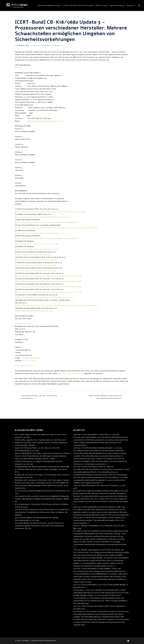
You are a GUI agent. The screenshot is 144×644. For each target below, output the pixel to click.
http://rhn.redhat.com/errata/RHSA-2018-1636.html (35, 271)
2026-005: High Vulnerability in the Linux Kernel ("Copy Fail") (96, 486)
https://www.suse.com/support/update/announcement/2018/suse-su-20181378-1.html (48, 292)
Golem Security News (30, 430)
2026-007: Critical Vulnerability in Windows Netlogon (93, 448)
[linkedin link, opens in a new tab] (128, 641)
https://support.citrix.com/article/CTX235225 (33, 255)
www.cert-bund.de (29, 361)
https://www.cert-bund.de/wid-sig (70, 374)
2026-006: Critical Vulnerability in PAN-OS (89, 467)
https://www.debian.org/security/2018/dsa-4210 (45, 121)
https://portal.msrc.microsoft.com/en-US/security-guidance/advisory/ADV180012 (47, 222)
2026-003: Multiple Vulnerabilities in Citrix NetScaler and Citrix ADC (99, 526)
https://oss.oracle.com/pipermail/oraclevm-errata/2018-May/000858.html (44, 298)
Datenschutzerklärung (117, 5)
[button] (139, 5)
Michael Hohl (24, 46)
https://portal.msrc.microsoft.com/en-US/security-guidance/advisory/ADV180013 (47, 238)
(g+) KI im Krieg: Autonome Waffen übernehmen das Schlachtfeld (39, 491)
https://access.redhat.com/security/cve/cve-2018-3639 (37, 244)
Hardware (46, 46)
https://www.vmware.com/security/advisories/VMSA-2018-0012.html (42, 217)
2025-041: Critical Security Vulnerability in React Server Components (99, 606)
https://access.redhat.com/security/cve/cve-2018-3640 (37, 249)
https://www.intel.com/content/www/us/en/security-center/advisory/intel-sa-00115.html (50, 212)
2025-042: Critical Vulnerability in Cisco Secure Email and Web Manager (100, 585)
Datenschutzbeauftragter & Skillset (49, 5)
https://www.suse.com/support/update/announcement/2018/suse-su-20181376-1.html (48, 287)
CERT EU (80, 430)
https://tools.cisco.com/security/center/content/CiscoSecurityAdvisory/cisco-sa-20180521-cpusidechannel (56, 228)
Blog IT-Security (102, 5)
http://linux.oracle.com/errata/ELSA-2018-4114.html (35, 260)
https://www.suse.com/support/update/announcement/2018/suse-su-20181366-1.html (48, 281)
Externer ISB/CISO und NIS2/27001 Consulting (79, 5)
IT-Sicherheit (56, 46)
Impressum (130, 5)
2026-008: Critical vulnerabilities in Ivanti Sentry (91, 435)
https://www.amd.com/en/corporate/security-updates (36, 233)
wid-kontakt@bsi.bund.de (31, 358)
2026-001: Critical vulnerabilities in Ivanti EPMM (91, 569)
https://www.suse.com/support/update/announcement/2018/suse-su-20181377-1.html (48, 276)
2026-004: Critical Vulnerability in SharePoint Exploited (94, 507)
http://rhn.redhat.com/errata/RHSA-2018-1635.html (35, 265)
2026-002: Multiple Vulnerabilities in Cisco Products (93, 550)
